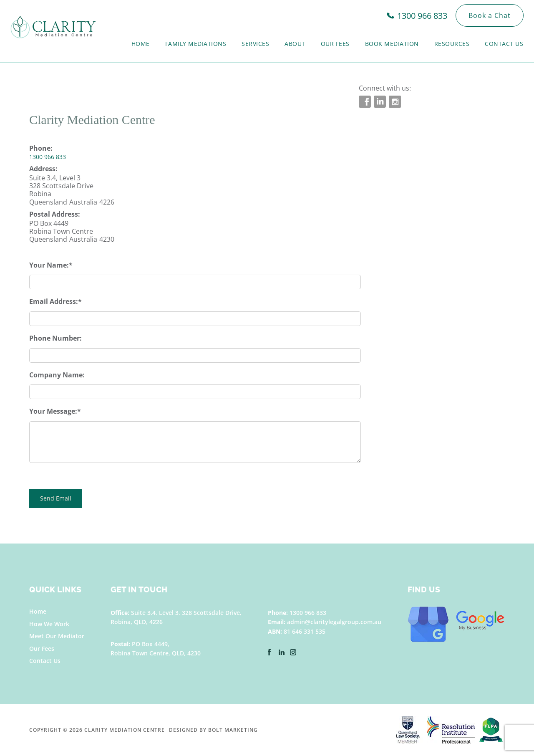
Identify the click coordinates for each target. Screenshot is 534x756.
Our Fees (335, 44)
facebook (365, 102)
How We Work (49, 624)
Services (255, 44)
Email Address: (54, 301)
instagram (395, 102)
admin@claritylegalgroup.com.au (334, 622)
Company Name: (57, 375)
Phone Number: (55, 338)
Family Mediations (196, 44)
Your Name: (49, 265)
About (295, 44)
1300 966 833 (422, 16)
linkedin (380, 102)
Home (141, 44)
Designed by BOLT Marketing (213, 730)
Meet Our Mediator (57, 636)
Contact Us (504, 44)
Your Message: (53, 411)
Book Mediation (392, 44)
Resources (452, 44)
